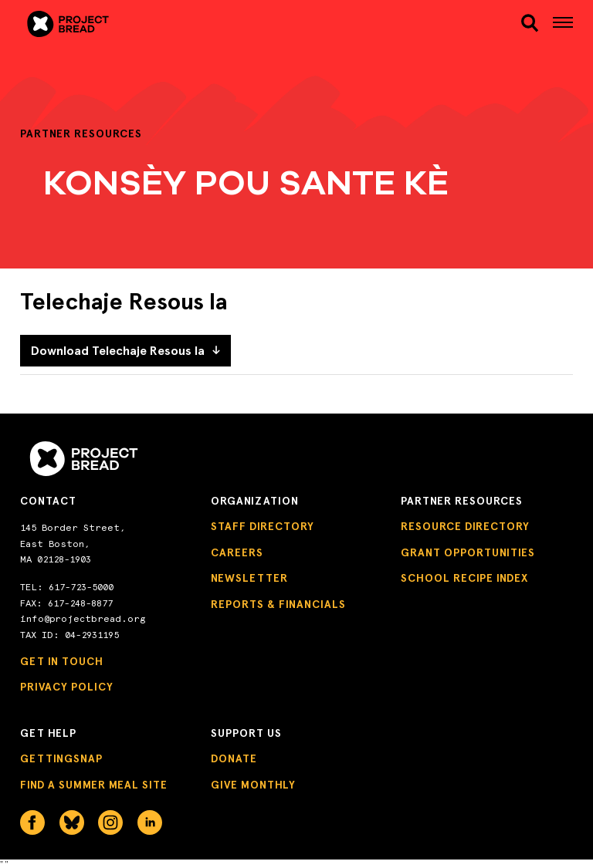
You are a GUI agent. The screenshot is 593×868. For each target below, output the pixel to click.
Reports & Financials (278, 605)
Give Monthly (253, 785)
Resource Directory (465, 527)
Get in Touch (62, 662)
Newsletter (249, 578)
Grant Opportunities (468, 553)
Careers (237, 553)
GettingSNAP (61, 759)
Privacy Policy (67, 687)
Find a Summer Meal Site (94, 785)
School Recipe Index (464, 578)
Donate (234, 759)
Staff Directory (263, 527)
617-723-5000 (81, 587)
